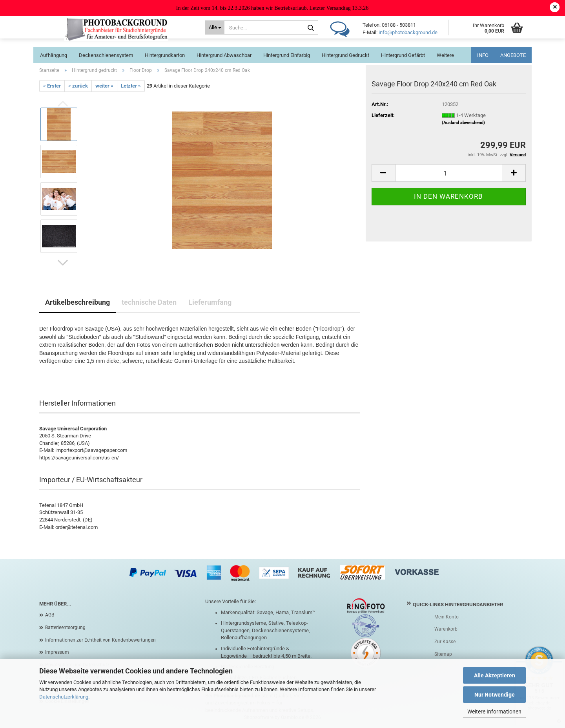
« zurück (78, 86)
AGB (50, 615)
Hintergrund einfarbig (287, 55)
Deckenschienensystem (106, 55)
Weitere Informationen (494, 712)
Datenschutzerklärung (64, 697)
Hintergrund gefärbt (403, 55)
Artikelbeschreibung (77, 302)
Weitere (445, 55)
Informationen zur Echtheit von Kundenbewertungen (100, 640)
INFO (483, 55)
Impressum (57, 652)
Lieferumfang (210, 302)
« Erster (52, 86)
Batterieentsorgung (65, 627)
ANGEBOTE (513, 55)
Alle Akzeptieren (495, 675)
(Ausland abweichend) (463, 123)
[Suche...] (215, 27)
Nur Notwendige (495, 695)
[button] (63, 263)
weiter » (104, 86)
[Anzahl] (449, 173)
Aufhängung (54, 55)
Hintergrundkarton (165, 55)
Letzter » (131, 86)
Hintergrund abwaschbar (224, 55)
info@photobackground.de (408, 32)
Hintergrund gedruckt (345, 55)
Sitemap (443, 654)
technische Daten (149, 302)
